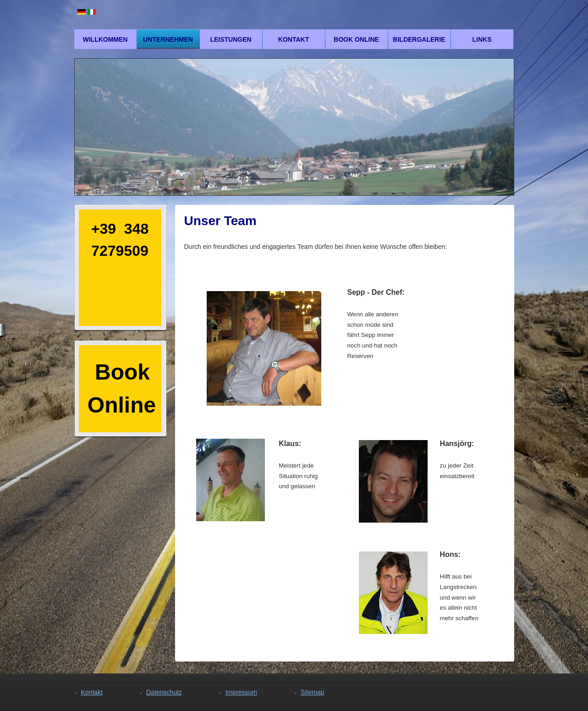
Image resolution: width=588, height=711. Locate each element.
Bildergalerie (419, 39)
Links (482, 39)
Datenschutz (164, 692)
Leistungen (231, 39)
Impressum (241, 692)
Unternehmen (168, 39)
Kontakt (294, 39)
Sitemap (312, 692)
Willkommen (105, 39)
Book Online (356, 39)
